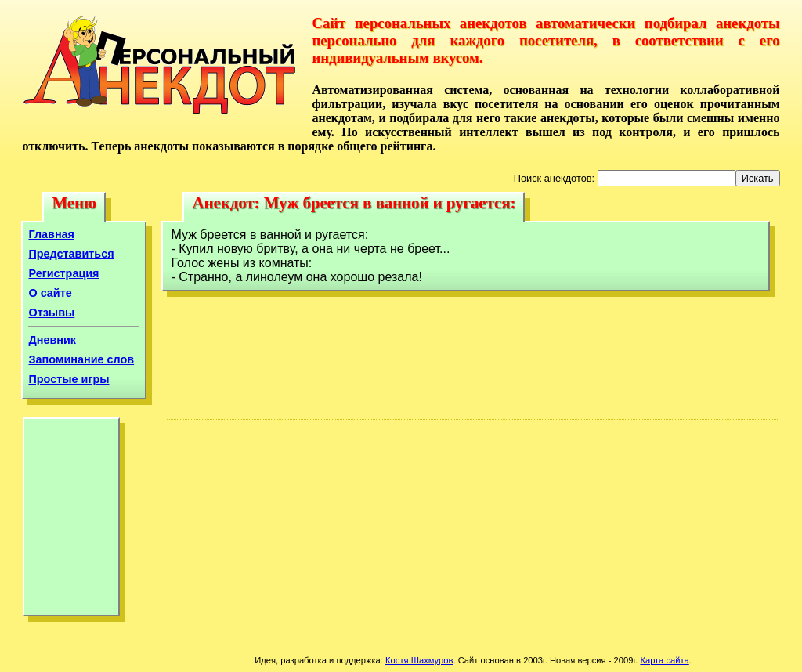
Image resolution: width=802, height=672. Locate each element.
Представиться (71, 254)
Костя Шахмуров (419, 660)
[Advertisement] (71, 521)
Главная (51, 234)
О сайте (50, 293)
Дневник (52, 340)
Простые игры (69, 379)
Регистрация (63, 273)
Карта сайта (664, 660)
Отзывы (51, 313)
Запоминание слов (81, 359)
